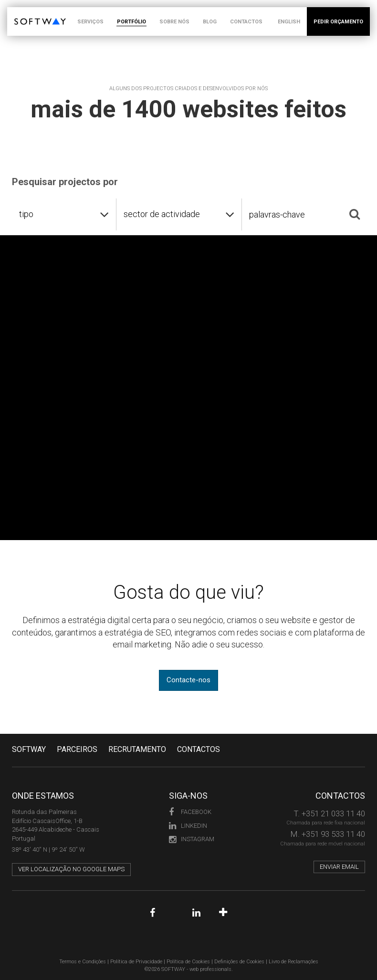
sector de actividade (162, 214)
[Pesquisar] (355, 214)
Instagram (192, 839)
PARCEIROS (77, 749)
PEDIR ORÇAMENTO (338, 22)
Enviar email (339, 867)
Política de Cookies (188, 962)
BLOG (210, 22)
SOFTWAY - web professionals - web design (21, 12)
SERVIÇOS (90, 22)
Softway (29, 749)
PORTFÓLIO (131, 22)
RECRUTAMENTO (137, 749)
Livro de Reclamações (293, 962)
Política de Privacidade (136, 962)
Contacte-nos (188, 680)
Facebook (190, 812)
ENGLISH (289, 22)
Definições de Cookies (239, 962)
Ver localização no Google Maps (71, 869)
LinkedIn (188, 826)
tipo (26, 214)
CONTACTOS (246, 22)
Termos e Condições (83, 962)
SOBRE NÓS (174, 22)
